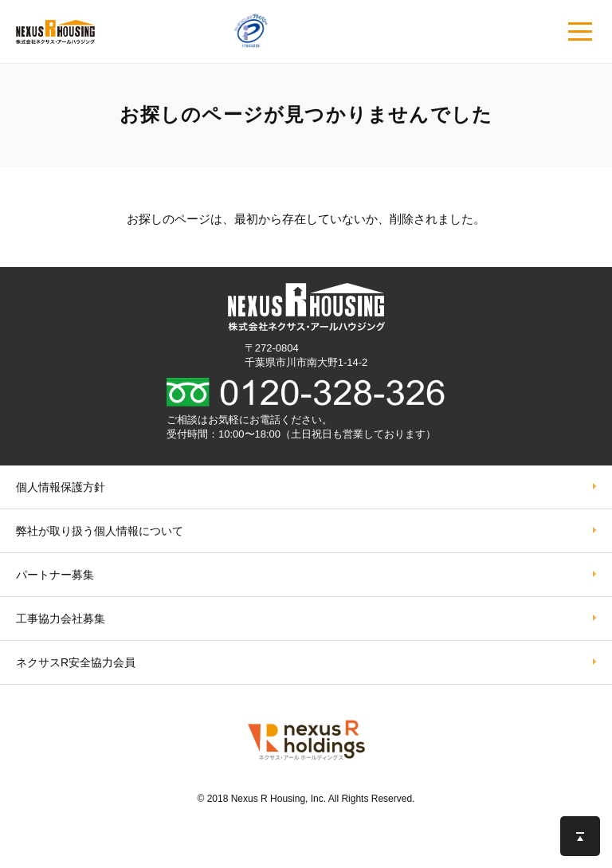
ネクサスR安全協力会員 (76, 662)
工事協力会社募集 (61, 619)
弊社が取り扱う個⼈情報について (100, 531)
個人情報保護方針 (61, 487)
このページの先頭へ (580, 836)
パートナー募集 (55, 575)
